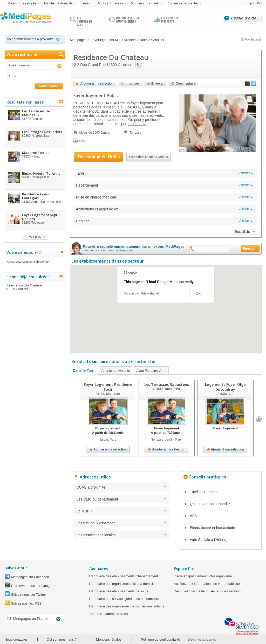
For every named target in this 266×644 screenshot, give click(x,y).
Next (259, 419)
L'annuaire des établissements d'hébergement (124, 576)
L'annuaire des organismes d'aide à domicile (122, 584)
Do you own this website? (142, 293)
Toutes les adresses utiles (109, 614)
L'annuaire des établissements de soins (119, 591)
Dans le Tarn (84, 371)
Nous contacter (16, 639)
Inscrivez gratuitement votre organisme (203, 576)
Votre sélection (23, 252)
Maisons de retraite (22, 3)
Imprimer (132, 84)
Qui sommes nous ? (62, 639)
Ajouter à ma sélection (97, 84)
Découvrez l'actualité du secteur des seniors (207, 591)
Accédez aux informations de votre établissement (211, 584)
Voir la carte (251, 39)
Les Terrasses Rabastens (166, 384)
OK (198, 293)
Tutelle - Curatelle (204, 492)
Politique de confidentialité (161, 639)
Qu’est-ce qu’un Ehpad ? (210, 504)
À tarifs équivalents (116, 371)
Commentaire (186, 84)
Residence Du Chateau (35, 287)
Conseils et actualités (183, 3)
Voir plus (35, 237)
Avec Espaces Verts (151, 371)
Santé (85, 3)
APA (193, 516)
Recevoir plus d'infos (99, 157)
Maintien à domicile (58, 3)
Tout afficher (243, 232)
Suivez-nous (16, 568)
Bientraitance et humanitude (213, 528)
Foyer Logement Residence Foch (108, 387)
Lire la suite (137, 124)
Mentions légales (109, 639)
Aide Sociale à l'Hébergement (214, 540)
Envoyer (157, 84)
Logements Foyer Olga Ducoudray (225, 387)
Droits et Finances (110, 3)
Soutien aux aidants (145, 3)
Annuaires (99, 568)
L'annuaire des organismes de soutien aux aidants (127, 606)
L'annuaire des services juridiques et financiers (124, 599)
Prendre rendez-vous (149, 157)
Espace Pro (254, 3)
